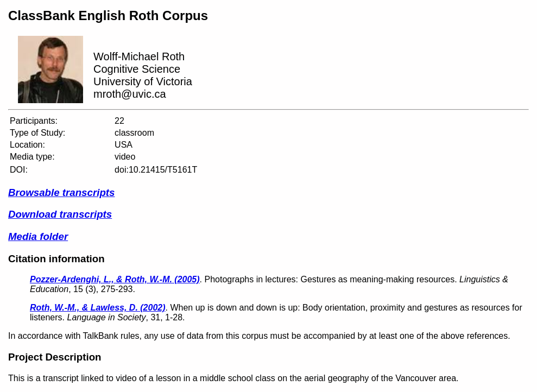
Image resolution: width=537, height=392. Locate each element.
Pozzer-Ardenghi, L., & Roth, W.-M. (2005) (115, 279)
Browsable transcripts (61, 192)
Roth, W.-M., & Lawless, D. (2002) (98, 308)
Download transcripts (60, 214)
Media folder (38, 236)
